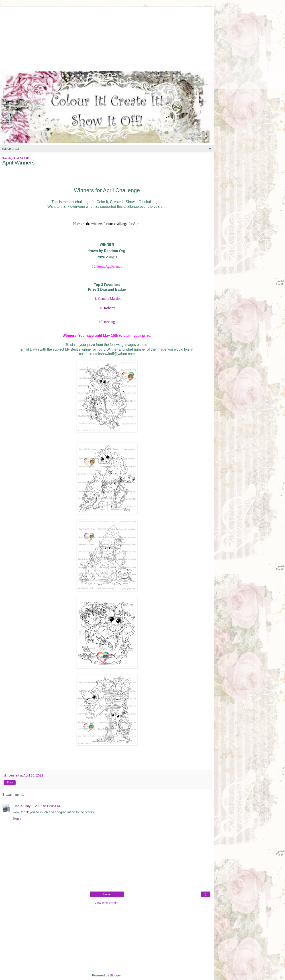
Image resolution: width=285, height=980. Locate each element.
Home (107, 894)
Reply (17, 819)
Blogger (115, 975)
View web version (107, 903)
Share (10, 783)
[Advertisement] (107, 38)
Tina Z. (18, 806)
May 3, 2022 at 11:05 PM (42, 806)
